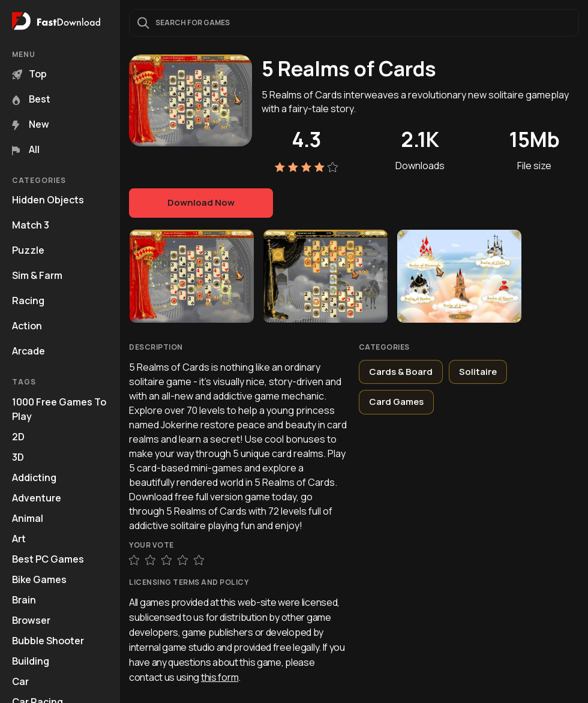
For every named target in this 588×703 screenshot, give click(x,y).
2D (18, 437)
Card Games (396, 402)
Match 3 (31, 225)
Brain (24, 600)
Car (20, 681)
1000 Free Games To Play (59, 409)
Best (31, 99)
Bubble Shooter (48, 641)
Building (31, 661)
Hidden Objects (48, 200)
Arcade (28, 351)
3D (18, 457)
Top (29, 74)
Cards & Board (401, 372)
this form (220, 677)
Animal (28, 518)
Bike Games (39, 579)
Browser (31, 620)
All (26, 149)
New (31, 124)
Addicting (34, 477)
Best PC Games (48, 559)
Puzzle (28, 250)
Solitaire (478, 372)
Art (19, 539)
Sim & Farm (37, 275)
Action (27, 326)
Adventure (37, 498)
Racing (28, 301)
